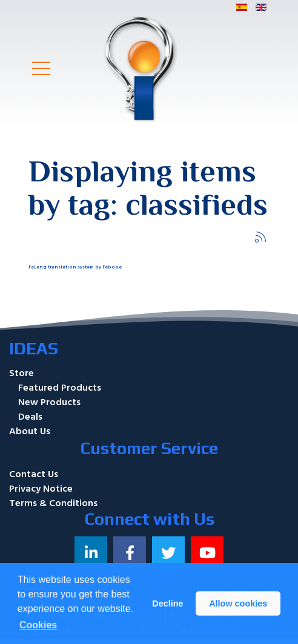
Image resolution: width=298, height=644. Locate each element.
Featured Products (60, 388)
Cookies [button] (38, 625)
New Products (49, 402)
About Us (30, 431)
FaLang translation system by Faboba (75, 267)
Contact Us (34, 474)
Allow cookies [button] (238, 603)
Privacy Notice (41, 489)
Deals (30, 417)
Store (22, 373)
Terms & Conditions (53, 503)
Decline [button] (167, 603)
